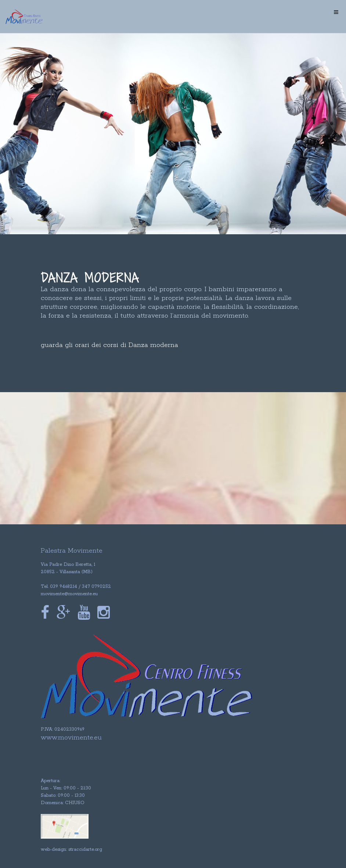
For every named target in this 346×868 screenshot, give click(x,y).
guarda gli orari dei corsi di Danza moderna (109, 345)
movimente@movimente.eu (69, 594)
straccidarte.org (85, 849)
